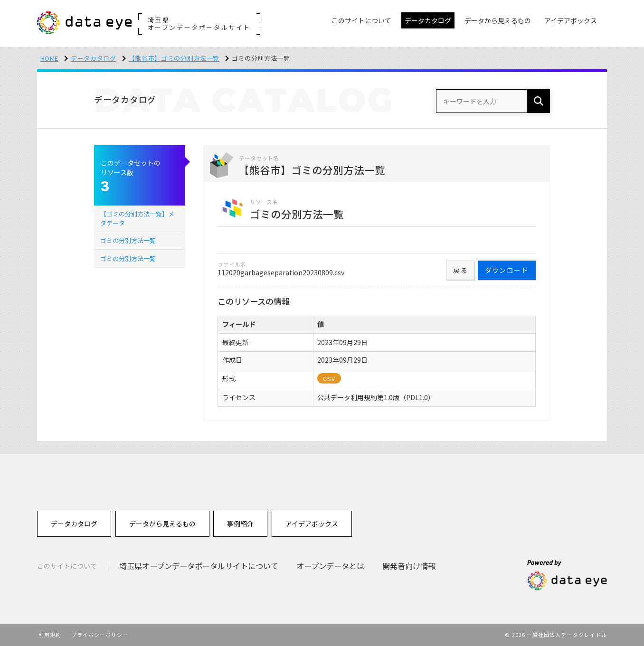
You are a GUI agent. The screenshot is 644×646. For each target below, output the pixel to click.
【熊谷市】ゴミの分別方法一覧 (174, 58)
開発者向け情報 (409, 566)
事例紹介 (240, 524)
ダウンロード (507, 270)
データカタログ (94, 58)
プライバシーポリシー (100, 635)
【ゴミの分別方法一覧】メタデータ (137, 218)
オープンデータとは (330, 566)
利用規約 (50, 635)
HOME (50, 58)
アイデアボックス (312, 524)
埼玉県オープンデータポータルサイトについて (199, 566)
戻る (460, 270)
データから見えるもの (162, 524)
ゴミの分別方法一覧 (128, 240)
